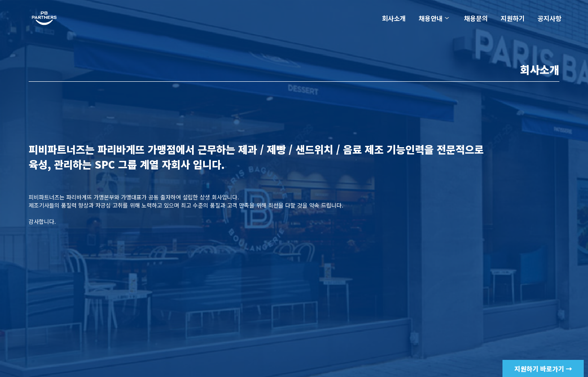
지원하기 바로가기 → (543, 369)
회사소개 (394, 18)
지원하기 (513, 18)
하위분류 (447, 18)
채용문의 (476, 18)
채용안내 (431, 18)
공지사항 (550, 18)
